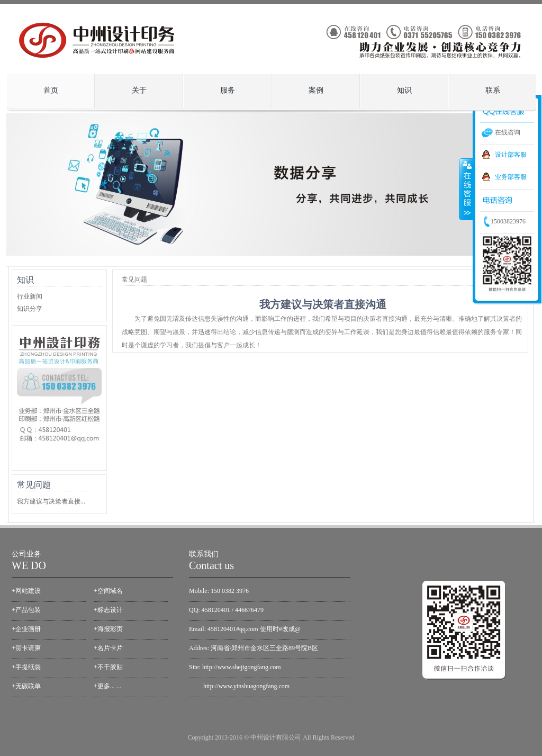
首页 (51, 90)
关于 (136, 88)
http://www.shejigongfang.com (242, 667)
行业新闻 (30, 296)
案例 (313, 88)
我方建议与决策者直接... (51, 501)
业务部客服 (511, 177)
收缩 (466, 189)
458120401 (216, 610)
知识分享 (30, 309)
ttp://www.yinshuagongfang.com (248, 686)
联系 (493, 90)
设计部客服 (511, 155)
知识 (401, 88)
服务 (225, 88)
